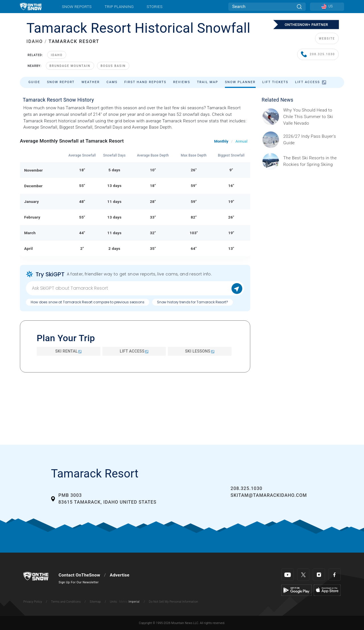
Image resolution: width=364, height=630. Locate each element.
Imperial (134, 602)
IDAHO (35, 41)
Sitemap (95, 602)
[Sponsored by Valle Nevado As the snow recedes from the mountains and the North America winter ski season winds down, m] (312, 117)
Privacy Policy (33, 602)
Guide (34, 82)
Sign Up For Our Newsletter (79, 582)
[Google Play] (296, 590)
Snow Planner (240, 82)
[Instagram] (319, 575)
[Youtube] (288, 575)
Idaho (57, 55)
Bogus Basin (113, 66)
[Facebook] (335, 575)
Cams (112, 82)
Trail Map (208, 82)
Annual (241, 141)
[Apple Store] (327, 590)
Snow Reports (77, 7)
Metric (123, 602)
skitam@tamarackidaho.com (269, 495)
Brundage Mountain (70, 66)
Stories (155, 7)
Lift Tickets (275, 82)
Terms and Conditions (66, 602)
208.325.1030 (318, 54)
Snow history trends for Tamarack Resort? (193, 302)
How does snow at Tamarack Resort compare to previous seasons (88, 302)
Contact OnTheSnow (79, 575)
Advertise (120, 575)
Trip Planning (119, 7)
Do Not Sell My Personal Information (173, 602)
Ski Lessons (200, 351)
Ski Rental (68, 351)
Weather (90, 82)
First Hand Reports (145, 82)
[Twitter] (303, 575)
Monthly (221, 141)
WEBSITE (327, 39)
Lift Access (311, 82)
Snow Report (61, 82)
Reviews (182, 82)
